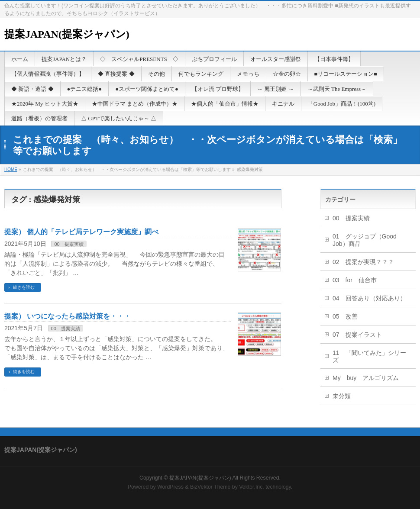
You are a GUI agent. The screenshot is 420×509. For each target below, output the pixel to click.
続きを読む (24, 287)
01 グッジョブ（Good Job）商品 (365, 240)
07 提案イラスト (357, 335)
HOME (11, 169)
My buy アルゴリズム (366, 378)
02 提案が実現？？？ (363, 262)
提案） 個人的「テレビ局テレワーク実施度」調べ (81, 232)
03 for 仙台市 (355, 280)
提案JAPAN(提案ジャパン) (67, 34)
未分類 (342, 396)
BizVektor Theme (210, 487)
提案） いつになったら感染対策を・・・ (68, 316)
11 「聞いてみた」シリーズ (369, 356)
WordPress (170, 487)
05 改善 (345, 316)
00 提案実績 (69, 244)
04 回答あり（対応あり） (369, 298)
